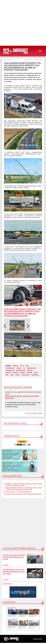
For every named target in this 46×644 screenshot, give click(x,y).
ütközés (30, 370)
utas (7, 375)
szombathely (10, 368)
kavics (18, 375)
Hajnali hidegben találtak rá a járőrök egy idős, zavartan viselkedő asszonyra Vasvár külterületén (24, 489)
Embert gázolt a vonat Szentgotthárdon (18, 492)
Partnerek (8, 584)
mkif (12, 375)
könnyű (15, 373)
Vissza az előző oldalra (34, 413)
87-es (22, 366)
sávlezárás (26, 375)
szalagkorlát (10, 370)
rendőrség (35, 375)
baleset (8, 373)
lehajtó (19, 368)
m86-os (16, 366)
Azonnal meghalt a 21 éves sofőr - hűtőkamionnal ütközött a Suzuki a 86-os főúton (14, 572)
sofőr (36, 373)
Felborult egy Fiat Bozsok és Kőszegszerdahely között (23, 494)
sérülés (22, 373)
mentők (29, 373)
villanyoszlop (21, 370)
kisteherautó (31, 368)
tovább (6, 565)
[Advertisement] (23, 23)
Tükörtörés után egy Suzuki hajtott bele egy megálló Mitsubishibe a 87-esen (14, 557)
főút (27, 366)
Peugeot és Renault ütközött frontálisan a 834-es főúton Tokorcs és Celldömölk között (24, 485)
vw (24, 368)
